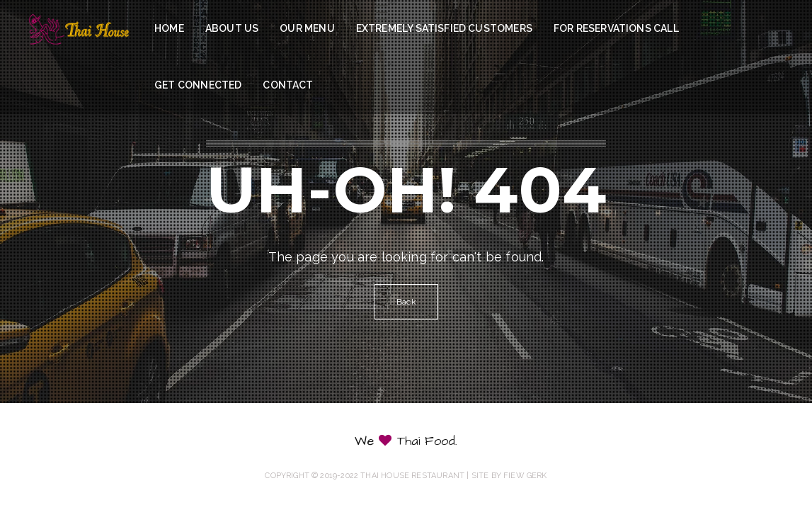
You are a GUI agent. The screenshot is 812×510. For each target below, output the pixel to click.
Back (406, 302)
